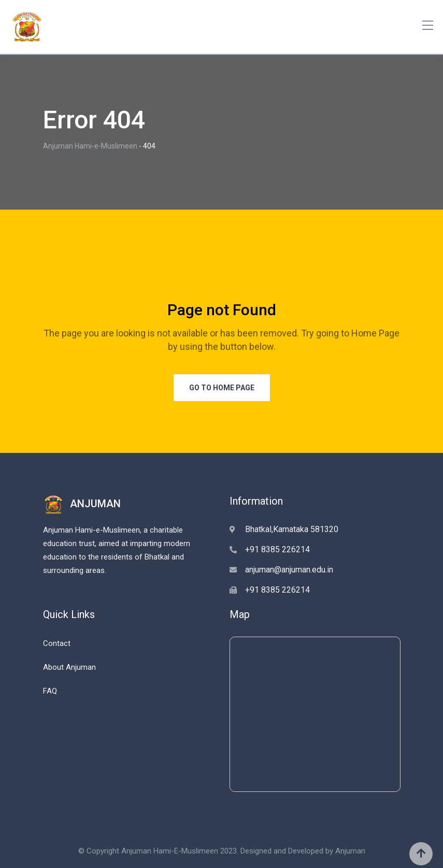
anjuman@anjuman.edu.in (289, 570)
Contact (57, 643)
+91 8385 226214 (277, 549)
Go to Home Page (222, 388)
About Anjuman (69, 667)
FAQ (50, 691)
